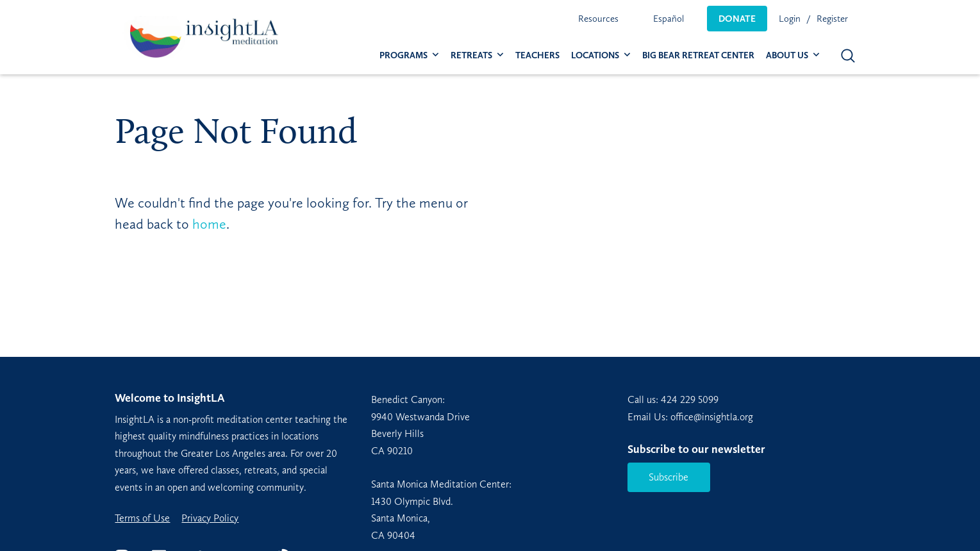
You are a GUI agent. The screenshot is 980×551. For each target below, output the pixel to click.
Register (832, 19)
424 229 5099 (690, 399)
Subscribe (669, 477)
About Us (787, 55)
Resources (598, 19)
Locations (595, 55)
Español (669, 19)
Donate (737, 19)
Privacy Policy (210, 518)
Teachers (537, 55)
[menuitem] (598, 19)
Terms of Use (142, 518)
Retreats (471, 55)
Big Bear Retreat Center (698, 55)
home (209, 224)
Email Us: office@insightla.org (690, 417)
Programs (403, 55)
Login (790, 19)
